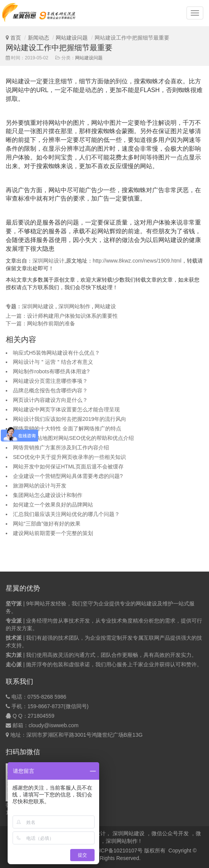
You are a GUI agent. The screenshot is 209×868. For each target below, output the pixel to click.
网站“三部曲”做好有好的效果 (47, 524)
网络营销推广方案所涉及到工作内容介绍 (61, 448)
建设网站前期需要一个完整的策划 (53, 533)
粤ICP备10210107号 (118, 850)
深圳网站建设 (38, 306)
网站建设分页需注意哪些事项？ (50, 381)
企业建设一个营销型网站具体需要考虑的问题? (68, 476)
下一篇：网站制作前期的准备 (40, 323)
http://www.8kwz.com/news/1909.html (137, 261)
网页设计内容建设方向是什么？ (50, 400)
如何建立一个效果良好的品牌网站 (53, 505)
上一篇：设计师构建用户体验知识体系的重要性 (62, 316)
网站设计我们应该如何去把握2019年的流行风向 (70, 419)
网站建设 (105, 306)
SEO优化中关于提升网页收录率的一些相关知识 (69, 457)
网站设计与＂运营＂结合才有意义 (53, 362)
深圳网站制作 (74, 306)
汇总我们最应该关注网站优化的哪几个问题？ (66, 514)
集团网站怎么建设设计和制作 (48, 495)
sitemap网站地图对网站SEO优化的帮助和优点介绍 (73, 438)
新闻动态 (39, 38)
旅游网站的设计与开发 (40, 486)
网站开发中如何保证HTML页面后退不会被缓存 (68, 467)
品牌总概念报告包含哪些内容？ (50, 390)
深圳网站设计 (48, 261)
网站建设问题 (72, 38)
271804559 (41, 716)
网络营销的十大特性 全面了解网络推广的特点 (67, 428)
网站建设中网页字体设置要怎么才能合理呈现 (66, 409)
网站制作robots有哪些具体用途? (51, 371)
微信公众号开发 (170, 833)
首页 (16, 38)
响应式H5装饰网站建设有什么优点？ (56, 353)
